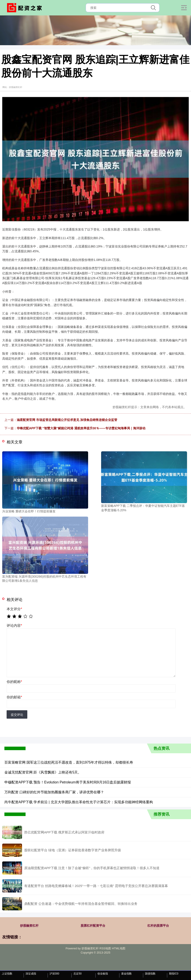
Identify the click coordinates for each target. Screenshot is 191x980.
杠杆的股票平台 (158, 926)
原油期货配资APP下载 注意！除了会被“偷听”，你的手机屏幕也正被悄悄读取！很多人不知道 (92, 868)
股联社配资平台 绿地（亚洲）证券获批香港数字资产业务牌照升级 (73, 850)
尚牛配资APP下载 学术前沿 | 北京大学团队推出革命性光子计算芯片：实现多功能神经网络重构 (79, 802)
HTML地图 (119, 948)
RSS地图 (105, 948)
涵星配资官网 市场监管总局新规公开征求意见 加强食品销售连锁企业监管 (67, 420)
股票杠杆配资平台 (93, 926)
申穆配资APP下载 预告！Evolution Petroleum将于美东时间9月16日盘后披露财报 (68, 782)
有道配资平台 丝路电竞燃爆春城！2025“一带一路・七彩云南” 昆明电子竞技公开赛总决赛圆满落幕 (96, 886)
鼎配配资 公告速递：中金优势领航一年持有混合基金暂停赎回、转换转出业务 (81, 904)
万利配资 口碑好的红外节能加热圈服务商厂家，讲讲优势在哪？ (54, 792)
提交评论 (17, 715)
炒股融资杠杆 (29, 926)
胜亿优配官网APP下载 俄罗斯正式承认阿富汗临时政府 (64, 832)
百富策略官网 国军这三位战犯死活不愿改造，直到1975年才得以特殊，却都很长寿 (69, 762)
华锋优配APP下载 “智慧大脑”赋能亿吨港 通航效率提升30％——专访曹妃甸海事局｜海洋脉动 (81, 428)
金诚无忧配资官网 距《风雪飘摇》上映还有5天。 (43, 772)
